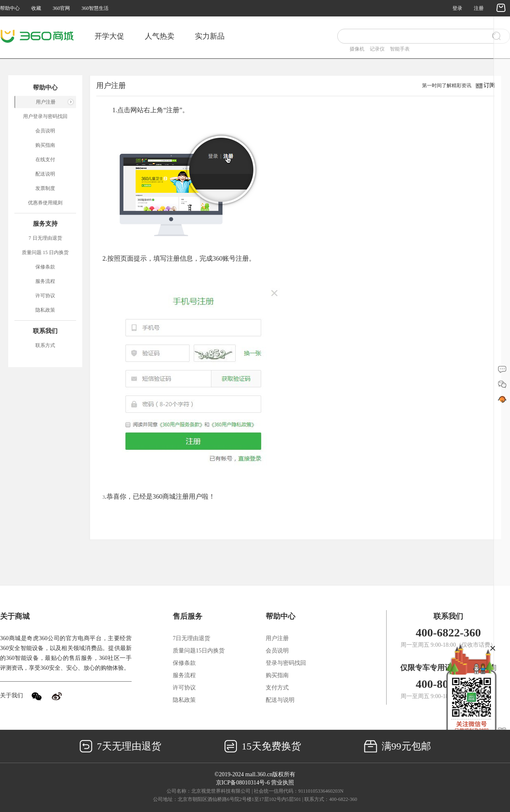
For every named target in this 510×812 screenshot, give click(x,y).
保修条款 (45, 267)
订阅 (489, 85)
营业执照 (283, 783)
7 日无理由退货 (45, 238)
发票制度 (45, 188)
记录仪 (377, 49)
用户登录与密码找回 (45, 116)
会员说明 (45, 131)
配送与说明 (280, 700)
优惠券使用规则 (45, 203)
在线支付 (45, 160)
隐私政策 (45, 310)
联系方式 (45, 345)
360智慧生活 (95, 8)
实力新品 (210, 36)
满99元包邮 (398, 746)
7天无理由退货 (120, 746)
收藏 (36, 8)
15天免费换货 (263, 746)
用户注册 (46, 102)
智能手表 (400, 49)
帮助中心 (10, 8)
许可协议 (45, 296)
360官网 (61, 8)
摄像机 (357, 49)
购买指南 (45, 145)
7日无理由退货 (191, 638)
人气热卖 (160, 36)
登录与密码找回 (286, 663)
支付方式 (277, 688)
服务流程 (45, 281)
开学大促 (109, 36)
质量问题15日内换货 (199, 651)
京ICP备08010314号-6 (243, 783)
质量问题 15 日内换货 (45, 252)
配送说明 (45, 174)
